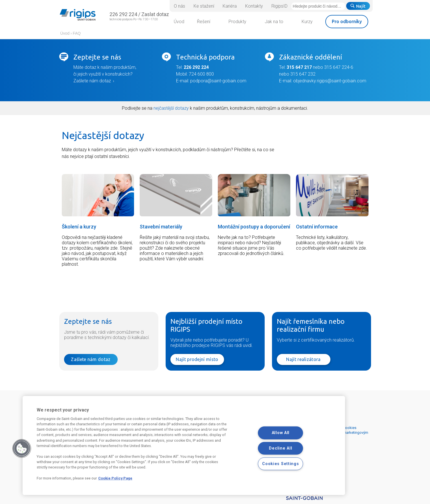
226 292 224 (123, 14)
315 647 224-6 (339, 67)
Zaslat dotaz (155, 14)
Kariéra (230, 6)
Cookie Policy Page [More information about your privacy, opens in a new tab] (115, 478)
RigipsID (279, 6)
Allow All (281, 433)
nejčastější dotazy (171, 108)
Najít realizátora (303, 359)
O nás (179, 6)
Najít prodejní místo (197, 359)
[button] (22, 448)
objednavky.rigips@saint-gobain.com (330, 81)
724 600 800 (201, 74)
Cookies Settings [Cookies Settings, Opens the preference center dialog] (281, 464)
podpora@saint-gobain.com (218, 81)
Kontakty (254, 6)
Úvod (65, 33)
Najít (358, 6)
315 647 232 (303, 74)
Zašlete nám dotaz (92, 81)
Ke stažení (204, 6)
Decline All (280, 448)
